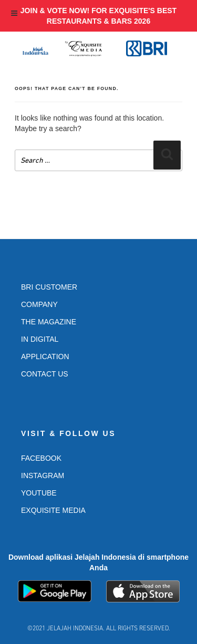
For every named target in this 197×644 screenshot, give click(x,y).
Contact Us (45, 374)
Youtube (39, 493)
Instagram (43, 475)
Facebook (41, 458)
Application (45, 356)
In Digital (40, 339)
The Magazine (49, 322)
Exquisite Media (53, 510)
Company (39, 304)
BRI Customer (49, 287)
